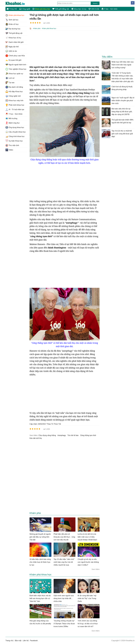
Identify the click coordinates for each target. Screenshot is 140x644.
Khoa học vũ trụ (79, 9)
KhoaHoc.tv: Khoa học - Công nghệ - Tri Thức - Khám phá (17, 3)
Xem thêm (96, 569)
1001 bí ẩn (94, 9)
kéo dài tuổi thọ (36, 438)
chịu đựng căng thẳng (47, 435)
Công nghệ (25, 9)
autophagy (62, 435)
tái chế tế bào (73, 435)
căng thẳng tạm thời (88, 435)
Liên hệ (26, 640)
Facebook (34, 640)
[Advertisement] (65, 48)
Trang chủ (12, 9)
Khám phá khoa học (41, 9)
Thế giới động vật (61, 9)
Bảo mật (18, 640)
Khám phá (37, 28)
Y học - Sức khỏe (109, 9)
